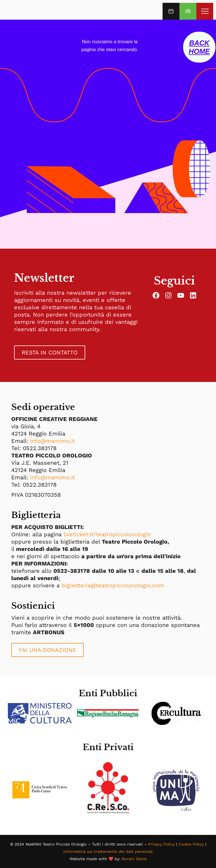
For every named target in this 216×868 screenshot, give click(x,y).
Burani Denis (134, 859)
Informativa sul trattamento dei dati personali (108, 851)
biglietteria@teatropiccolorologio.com (113, 585)
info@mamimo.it (52, 441)
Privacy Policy (161, 844)
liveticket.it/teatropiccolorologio (107, 534)
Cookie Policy (191, 844)
